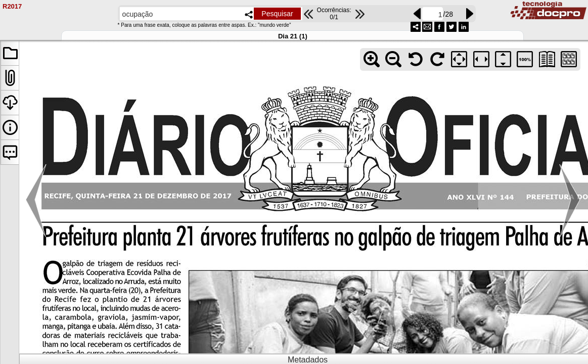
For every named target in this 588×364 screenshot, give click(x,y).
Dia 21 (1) (293, 36)
